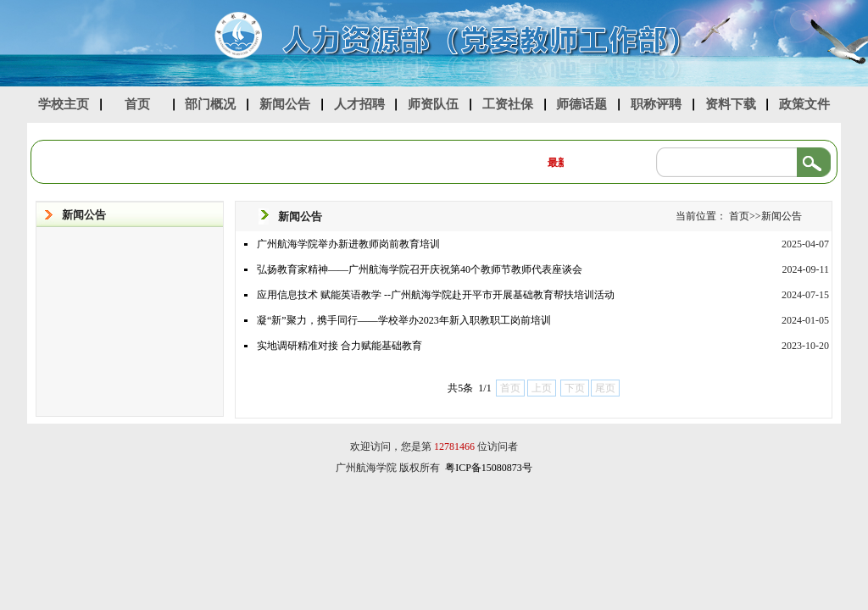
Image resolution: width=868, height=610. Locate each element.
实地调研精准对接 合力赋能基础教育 (339, 346)
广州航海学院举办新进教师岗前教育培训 (348, 244)
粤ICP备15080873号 (489, 468)
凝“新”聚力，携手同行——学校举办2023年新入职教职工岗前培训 (404, 320)
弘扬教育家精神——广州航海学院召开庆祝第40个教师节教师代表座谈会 (420, 269)
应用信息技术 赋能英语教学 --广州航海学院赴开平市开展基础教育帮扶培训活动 (436, 295)
